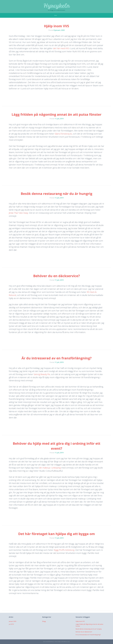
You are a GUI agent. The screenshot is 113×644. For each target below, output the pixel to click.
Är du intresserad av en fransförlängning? (57, 358)
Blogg (44, 621)
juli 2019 (11, 624)
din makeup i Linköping (50, 468)
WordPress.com (66, 642)
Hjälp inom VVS (57, 26)
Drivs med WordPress (49, 642)
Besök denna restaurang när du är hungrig (57, 194)
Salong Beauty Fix (42, 374)
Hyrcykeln (57, 6)
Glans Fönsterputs (63, 134)
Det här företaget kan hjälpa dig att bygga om (57, 534)
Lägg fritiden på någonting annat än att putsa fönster (57, 114)
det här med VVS (61, 48)
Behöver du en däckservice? (57, 276)
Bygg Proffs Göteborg (64, 550)
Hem (56, 15)
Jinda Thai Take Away (18, 213)
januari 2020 (13, 621)
